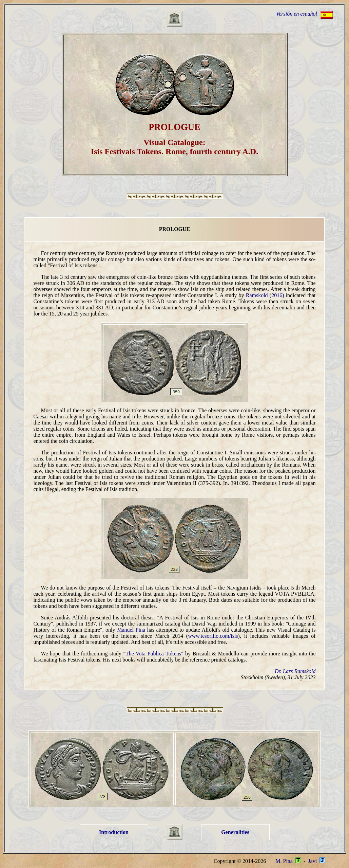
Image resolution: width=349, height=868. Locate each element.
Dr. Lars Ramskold (295, 671)
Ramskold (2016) (265, 295)
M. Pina (288, 861)
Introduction (114, 832)
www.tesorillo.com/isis (213, 636)
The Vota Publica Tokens (153, 654)
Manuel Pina (131, 630)
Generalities (235, 832)
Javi (316, 861)
